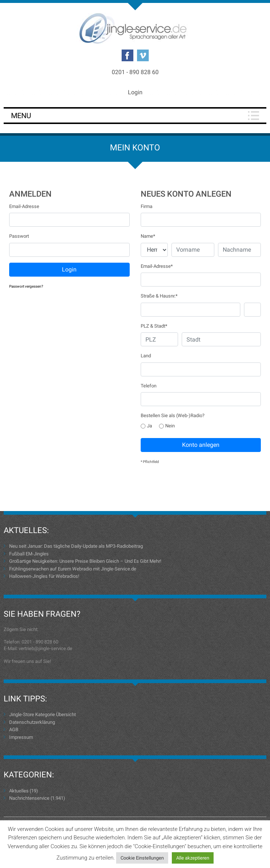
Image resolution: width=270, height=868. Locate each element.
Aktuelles (19, 791)
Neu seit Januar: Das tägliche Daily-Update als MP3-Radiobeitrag (76, 546)
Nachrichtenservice (29, 798)
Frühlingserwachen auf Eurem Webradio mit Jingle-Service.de (73, 569)
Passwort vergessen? (26, 286)
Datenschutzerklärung (32, 722)
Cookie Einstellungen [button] (142, 858)
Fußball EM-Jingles (29, 554)
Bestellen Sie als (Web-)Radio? (173, 415)
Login (135, 92)
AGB (14, 730)
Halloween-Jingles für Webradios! (44, 576)
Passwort (19, 236)
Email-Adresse (24, 206)
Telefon (149, 386)
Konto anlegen (201, 445)
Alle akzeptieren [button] (193, 858)
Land (146, 356)
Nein (167, 426)
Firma (147, 206)
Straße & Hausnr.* (159, 296)
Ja (146, 426)
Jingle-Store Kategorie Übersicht (42, 714)
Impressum (21, 737)
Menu (21, 116)
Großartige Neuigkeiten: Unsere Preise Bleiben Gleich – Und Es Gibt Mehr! (85, 561)
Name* (148, 236)
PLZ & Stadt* (154, 326)
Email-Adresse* (157, 266)
